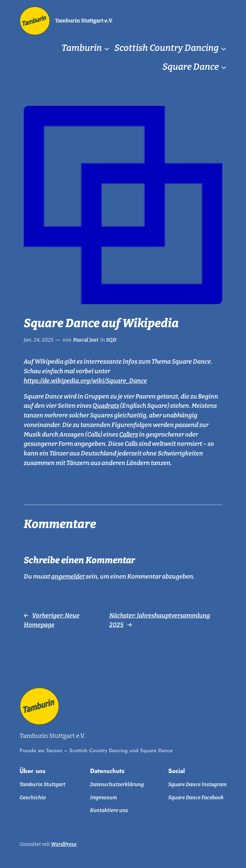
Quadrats (106, 406)
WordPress (64, 844)
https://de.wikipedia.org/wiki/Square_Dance (85, 381)
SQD (111, 340)
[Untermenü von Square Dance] (224, 67)
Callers (129, 434)
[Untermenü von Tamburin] (107, 48)
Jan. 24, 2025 (39, 340)
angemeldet (68, 576)
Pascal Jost (86, 340)
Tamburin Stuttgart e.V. (84, 21)
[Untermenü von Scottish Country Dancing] (224, 48)
